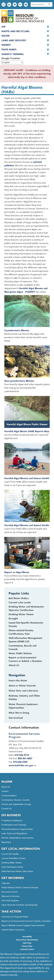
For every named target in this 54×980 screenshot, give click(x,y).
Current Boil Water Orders (13, 858)
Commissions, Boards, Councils (15, 800)
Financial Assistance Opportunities (17, 829)
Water (26, 36)
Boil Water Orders (19, 598)
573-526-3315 (22, 755)
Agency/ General (26, 54)
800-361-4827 (25, 759)
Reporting (6, 842)
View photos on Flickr (21, 5)
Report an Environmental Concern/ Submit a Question (26, 921)
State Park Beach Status (12, 867)
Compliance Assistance (12, 820)
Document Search (10, 892)
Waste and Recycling (26, 32)
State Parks (26, 50)
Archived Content (27, 949)
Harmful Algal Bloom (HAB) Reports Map (27, 431)
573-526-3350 (20, 762)
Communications (9, 796)
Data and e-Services (10, 896)
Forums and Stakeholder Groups (16, 804)
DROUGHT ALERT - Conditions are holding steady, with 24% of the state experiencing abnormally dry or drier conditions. (27, 74)
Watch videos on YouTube (15, 5)
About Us (14, 665)
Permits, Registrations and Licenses (17, 838)
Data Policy (27, 943)
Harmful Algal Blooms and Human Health (27, 478)
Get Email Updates (12, 901)
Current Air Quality (10, 854)
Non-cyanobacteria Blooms (19, 381)
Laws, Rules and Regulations (14, 833)
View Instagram (4, 5)
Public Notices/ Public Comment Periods (20, 888)
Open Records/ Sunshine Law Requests (20, 905)
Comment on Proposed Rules (15, 917)
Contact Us (6, 809)
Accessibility (27, 937)
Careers (5, 791)
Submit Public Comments (13, 930)
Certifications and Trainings (14, 825)
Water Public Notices (20, 653)
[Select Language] (12, 62)
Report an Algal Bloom (17, 572)
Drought (13, 619)
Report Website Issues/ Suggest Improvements (23, 925)
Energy (26, 45)
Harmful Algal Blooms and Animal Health (27, 525)
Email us (26, 5)
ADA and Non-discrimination (27, 940)
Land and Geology (26, 41)
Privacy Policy (27, 946)
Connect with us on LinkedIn (10, 5)
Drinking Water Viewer (21, 614)
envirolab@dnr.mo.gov (22, 765)
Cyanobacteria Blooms (17, 330)
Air (26, 27)
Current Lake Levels (20, 603)
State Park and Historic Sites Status (17, 871)
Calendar (6, 883)
